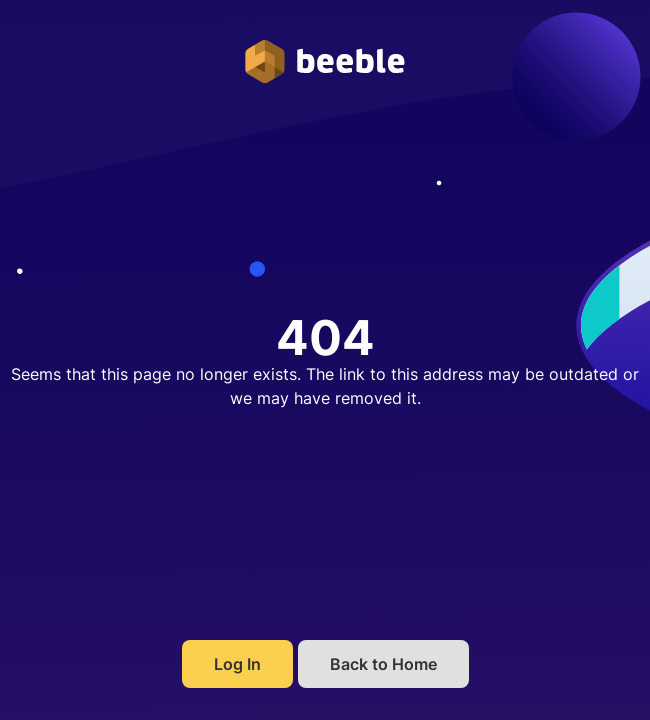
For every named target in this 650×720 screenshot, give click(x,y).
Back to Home (383, 664)
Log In (237, 664)
